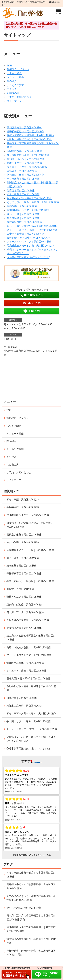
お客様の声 (13, 93)
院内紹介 (12, 81)
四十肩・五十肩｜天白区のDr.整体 (26, 234)
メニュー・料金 (15, 77)
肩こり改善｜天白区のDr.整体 (23, 179)
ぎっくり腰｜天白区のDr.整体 (23, 214)
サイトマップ (14, 101)
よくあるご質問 (15, 85)
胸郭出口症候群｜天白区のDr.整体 (26, 175)
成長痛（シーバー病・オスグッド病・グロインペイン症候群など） (31, 739)
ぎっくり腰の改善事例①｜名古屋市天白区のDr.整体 (31, 875)
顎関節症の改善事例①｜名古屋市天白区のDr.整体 (31, 941)
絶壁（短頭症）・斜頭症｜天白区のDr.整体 (31, 135)
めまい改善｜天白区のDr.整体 (23, 194)
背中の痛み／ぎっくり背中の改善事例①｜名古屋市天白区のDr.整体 (31, 898)
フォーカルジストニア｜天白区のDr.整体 (29, 242)
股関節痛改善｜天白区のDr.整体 (24, 151)
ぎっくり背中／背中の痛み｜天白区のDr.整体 (32, 226)
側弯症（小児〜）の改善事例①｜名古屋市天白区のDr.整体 (31, 886)
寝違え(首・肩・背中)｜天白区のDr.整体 (29, 238)
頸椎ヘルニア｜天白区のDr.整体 (24, 163)
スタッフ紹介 (14, 73)
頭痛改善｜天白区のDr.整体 (22, 171)
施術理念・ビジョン (18, 69)
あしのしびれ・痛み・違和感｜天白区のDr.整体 (33, 202)
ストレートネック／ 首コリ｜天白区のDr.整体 (32, 230)
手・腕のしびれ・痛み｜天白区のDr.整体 (29, 198)
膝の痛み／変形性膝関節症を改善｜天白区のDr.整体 (31, 638)
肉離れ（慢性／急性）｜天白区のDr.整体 (29, 139)
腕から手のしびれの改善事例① (24, 908)
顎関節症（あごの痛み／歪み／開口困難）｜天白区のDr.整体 (31, 525)
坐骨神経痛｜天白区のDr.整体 (23, 218)
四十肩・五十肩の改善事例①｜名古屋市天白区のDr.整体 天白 (31, 918)
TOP (9, 66)
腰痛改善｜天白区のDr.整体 (22, 206)
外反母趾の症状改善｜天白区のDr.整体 (28, 155)
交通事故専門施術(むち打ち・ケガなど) (29, 257)
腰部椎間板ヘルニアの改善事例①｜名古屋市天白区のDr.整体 (31, 929)
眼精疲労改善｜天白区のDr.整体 (24, 128)
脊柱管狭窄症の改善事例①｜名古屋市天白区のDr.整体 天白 (31, 953)
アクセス (12, 89)
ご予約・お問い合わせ (19, 97)
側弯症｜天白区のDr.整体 (21, 191)
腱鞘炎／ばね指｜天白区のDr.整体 (26, 159)
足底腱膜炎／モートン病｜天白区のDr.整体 (31, 246)
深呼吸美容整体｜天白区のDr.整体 (26, 132)
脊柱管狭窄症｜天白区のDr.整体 (24, 222)
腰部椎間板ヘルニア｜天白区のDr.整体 (28, 210)
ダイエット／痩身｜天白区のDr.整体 (27, 167)
